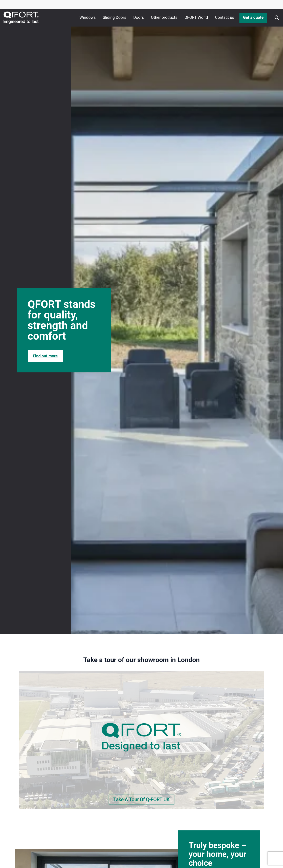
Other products (164, 17)
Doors (139, 17)
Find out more (45, 356)
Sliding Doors (115, 17)
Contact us (225, 17)
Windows (88, 17)
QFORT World (196, 17)
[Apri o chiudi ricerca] (277, 18)
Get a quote (253, 17)
